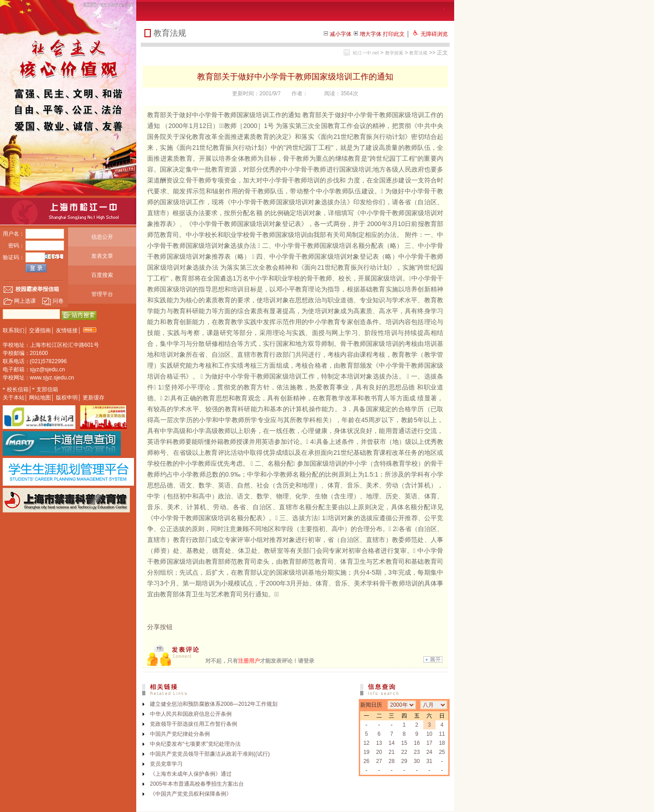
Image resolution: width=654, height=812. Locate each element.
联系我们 (14, 330)
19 (366, 752)
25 (442, 752)
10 (429, 734)
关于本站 (14, 398)
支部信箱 (47, 389)
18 (442, 743)
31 (429, 761)
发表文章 (102, 256)
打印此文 (394, 34)
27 (379, 761)
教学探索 (394, 53)
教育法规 (418, 53)
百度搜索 (102, 275)
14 (392, 743)
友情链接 (67, 330)
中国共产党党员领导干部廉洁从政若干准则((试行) (210, 754)
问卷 (53, 301)
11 (442, 734)
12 (366, 743)
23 (417, 752)
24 (429, 752)
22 (404, 752)
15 (404, 743)
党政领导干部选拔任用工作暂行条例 (193, 724)
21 (392, 752)
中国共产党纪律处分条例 (180, 734)
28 (392, 761)
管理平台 (102, 294)
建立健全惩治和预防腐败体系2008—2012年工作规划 (214, 704)
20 (379, 752)
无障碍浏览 (434, 34)
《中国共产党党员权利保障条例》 (191, 794)
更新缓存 (94, 398)
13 (379, 743)
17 (429, 743)
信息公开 (102, 237)
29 (404, 761)
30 (417, 761)
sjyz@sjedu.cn (48, 369)
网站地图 (40, 398)
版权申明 (67, 398)
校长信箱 (18, 389)
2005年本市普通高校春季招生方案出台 (197, 784)
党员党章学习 (166, 764)
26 (366, 761)
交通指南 (40, 330)
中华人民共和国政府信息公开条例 (191, 714)
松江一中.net (366, 53)
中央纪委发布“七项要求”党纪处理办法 (195, 744)
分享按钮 (160, 627)
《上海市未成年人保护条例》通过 (191, 774)
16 (417, 743)
